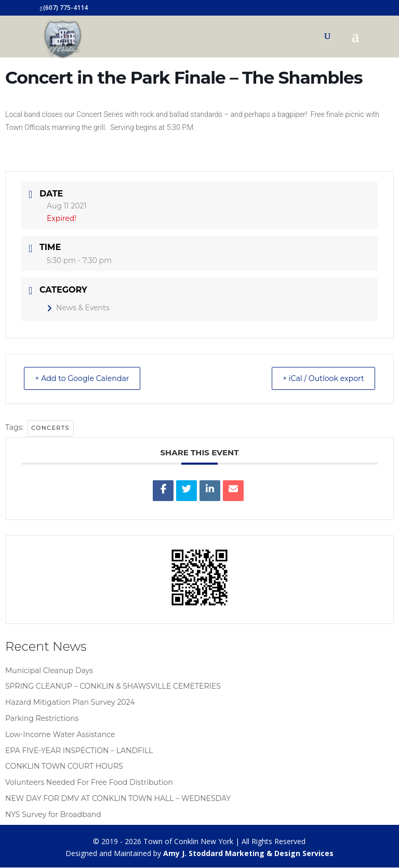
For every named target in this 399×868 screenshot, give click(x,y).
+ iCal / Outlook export (317, 379)
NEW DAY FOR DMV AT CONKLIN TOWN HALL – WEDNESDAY (118, 799)
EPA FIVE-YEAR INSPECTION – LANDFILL (79, 751)
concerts (50, 428)
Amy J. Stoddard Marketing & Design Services (248, 854)
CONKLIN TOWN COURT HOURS (64, 767)
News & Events (78, 308)
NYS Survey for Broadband (53, 815)
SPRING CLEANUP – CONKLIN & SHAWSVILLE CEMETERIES (113, 687)
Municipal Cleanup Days (49, 671)
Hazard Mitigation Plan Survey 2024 (70, 703)
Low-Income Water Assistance (60, 735)
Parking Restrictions (42, 719)
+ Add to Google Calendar (89, 379)
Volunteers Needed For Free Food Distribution (89, 783)
